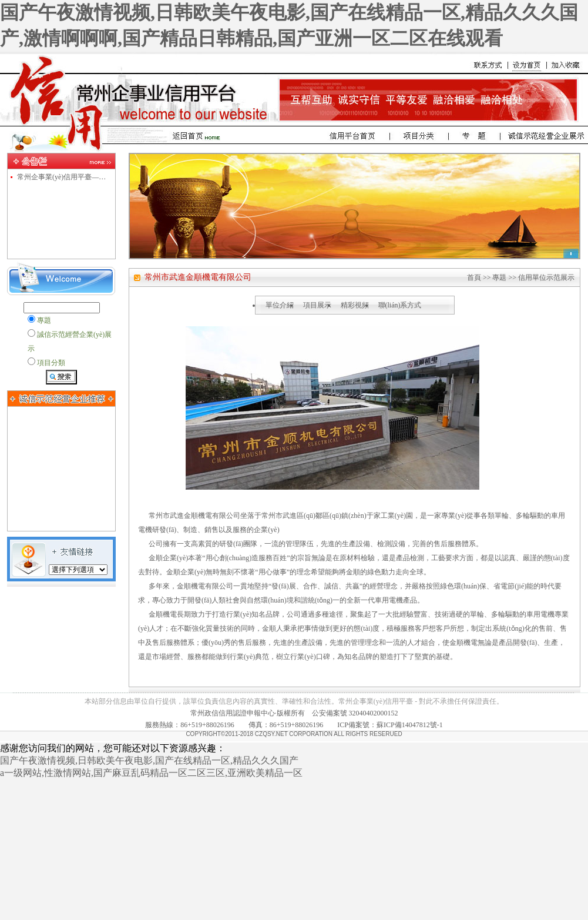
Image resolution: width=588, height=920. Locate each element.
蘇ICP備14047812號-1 (410, 725)
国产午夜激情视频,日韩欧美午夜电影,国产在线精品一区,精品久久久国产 (149, 760)
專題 (499, 277)
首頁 (474, 277)
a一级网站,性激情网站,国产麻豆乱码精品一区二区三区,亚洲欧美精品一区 (151, 773)
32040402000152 (374, 713)
